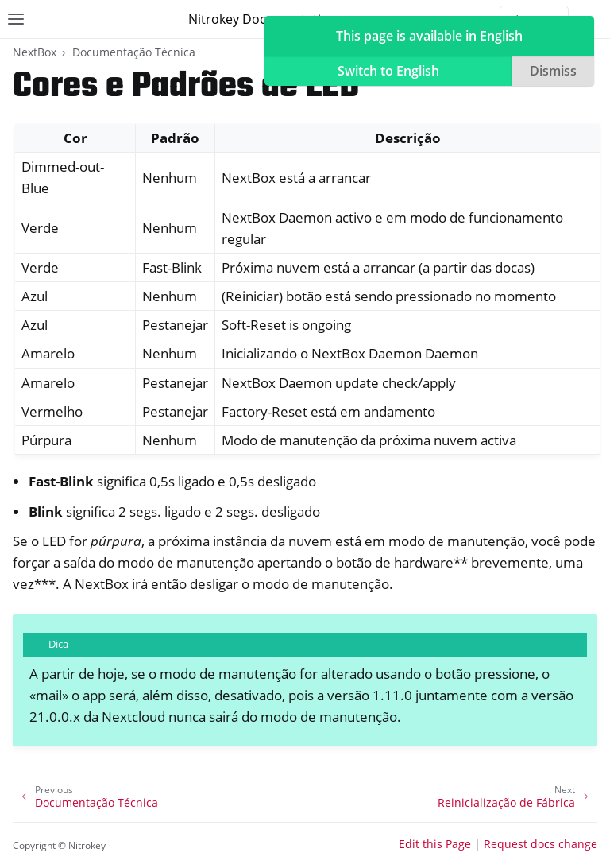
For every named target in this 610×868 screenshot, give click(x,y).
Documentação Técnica (134, 52)
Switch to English (388, 71)
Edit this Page (435, 844)
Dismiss (553, 71)
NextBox (35, 52)
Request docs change (541, 844)
